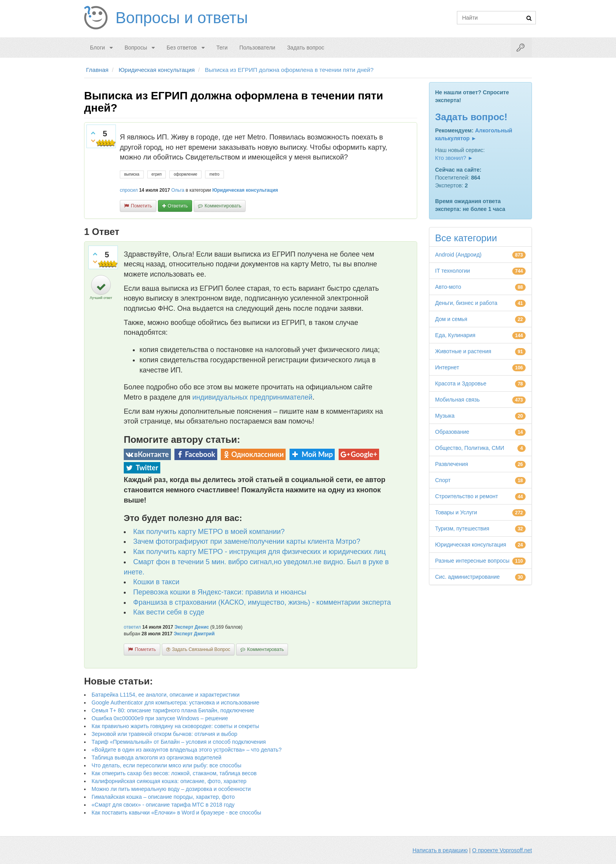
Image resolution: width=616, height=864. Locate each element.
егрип (157, 174)
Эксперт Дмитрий (194, 634)
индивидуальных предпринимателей (252, 397)
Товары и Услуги (456, 512)
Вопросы (136, 48)
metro (214, 174)
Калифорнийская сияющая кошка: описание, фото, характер (169, 781)
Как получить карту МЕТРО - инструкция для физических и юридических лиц (259, 552)
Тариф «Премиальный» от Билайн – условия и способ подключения (179, 742)
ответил (132, 627)
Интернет (447, 367)
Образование (452, 432)
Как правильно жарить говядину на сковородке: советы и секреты (175, 726)
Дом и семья (451, 319)
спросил (129, 190)
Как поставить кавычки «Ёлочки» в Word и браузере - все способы (176, 813)
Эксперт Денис (192, 627)
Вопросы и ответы (182, 18)
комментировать (223, 206)
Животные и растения (463, 351)
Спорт (443, 480)
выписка (132, 174)
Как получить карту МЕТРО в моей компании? (209, 532)
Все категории (466, 238)
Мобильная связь (457, 400)
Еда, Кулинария (456, 335)
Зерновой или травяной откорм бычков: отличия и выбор (164, 734)
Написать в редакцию (440, 850)
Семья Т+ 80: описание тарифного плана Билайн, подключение (173, 710)
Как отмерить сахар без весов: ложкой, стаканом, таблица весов (174, 773)
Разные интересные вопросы (472, 561)
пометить (141, 206)
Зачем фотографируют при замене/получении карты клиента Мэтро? (247, 541)
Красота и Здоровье (461, 383)
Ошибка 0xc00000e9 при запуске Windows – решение (160, 718)
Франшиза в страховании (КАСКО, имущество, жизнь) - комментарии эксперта (262, 602)
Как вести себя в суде (169, 612)
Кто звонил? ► (454, 158)
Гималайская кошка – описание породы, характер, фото (163, 797)
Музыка (445, 416)
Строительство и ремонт (467, 496)
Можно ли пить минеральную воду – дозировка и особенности (171, 789)
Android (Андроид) (458, 255)
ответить (178, 206)
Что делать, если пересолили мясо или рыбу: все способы (166, 765)
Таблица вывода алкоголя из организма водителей (156, 758)
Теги (222, 48)
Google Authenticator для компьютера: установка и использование (175, 703)
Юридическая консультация (245, 190)
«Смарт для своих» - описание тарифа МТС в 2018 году (163, 805)
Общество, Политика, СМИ (470, 448)
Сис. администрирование (468, 577)
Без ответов (182, 48)
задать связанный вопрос (201, 649)
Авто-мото (448, 287)
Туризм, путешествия (462, 528)
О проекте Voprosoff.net (502, 850)
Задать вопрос (306, 48)
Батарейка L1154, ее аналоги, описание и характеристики (166, 695)
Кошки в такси (156, 582)
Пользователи (257, 48)
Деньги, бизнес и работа (466, 303)
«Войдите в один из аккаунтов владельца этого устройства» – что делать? (187, 750)
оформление (185, 174)
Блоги (97, 48)
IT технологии (453, 271)
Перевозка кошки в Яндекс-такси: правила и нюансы (220, 592)
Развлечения (452, 464)
